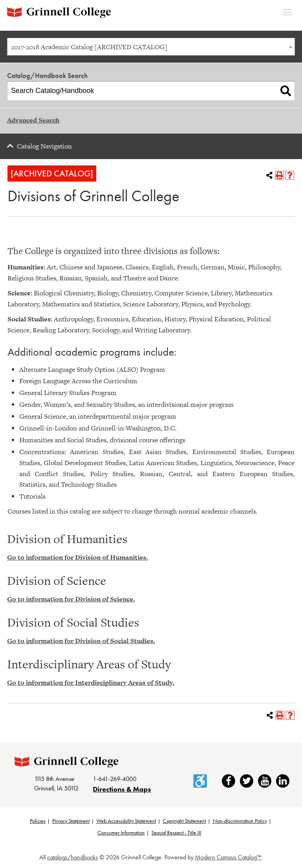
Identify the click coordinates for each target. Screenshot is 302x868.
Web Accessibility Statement (126, 821)
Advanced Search (33, 120)
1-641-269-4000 (115, 779)
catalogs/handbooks (73, 857)
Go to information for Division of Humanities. (77, 557)
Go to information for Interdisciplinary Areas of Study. (91, 683)
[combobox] (151, 47)
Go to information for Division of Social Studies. (81, 641)
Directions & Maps (122, 789)
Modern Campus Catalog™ (228, 857)
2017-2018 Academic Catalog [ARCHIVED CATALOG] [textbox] (89, 47)
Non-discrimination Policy (240, 821)
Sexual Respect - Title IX (176, 833)
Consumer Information (121, 833)
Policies (38, 821)
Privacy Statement (71, 821)
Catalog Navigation (44, 146)
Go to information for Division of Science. (71, 599)
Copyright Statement (184, 821)
